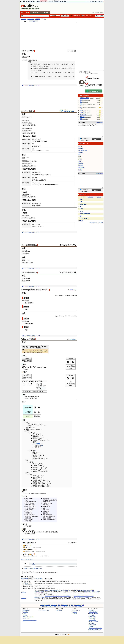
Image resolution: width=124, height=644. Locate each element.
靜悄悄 (44, 518)
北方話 (27, 431)
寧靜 (27, 518)
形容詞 (30, 123)
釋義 (36, 346)
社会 (40, 180)
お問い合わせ (59, 610)
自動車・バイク (65, 605)
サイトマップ (26, 618)
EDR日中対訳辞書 (28, 111)
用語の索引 (31, 85)
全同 (31, 166)
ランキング (37, 85)
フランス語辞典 (93, 620)
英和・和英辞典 (36, 1)
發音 (32, 346)
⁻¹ (46, 485)
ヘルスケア (51, 606)
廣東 (34, 469)
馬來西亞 (39, 351)
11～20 (91, 197)
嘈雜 (26, 526)
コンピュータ (54, 605)
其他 (26, 359)
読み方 (24, 260)
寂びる (29, 195)
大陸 (34, 432)
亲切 (33, 178)
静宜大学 (81, 153)
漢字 (73, 359)
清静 (47, 513)
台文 (36, 479)
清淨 (44, 511)
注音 (29, 426)
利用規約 (25, 615)
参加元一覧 (39, 578)
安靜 (27, 508)
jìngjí (40, 424)
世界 (39, 70)
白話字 (32, 429)
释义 (33, 381)
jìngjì (29, 57)
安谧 (30, 505)
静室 (80, 155)
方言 (73, 606)
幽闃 (28, 216)
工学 (72, 605)
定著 (27, 510)
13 (71, 316)
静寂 (26, 369)
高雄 (39, 487)
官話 (27, 422)
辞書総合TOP (101, 1)
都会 (70, 68)
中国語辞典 (37, 19)
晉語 (51, 514)
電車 (59, 605)
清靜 (44, 513)
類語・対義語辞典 (27, 1)
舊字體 (29, 361)
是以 (30, 391)
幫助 (39, 440)
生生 (45, 519)
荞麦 (81, 221)
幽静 (47, 498)
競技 (36, 445)
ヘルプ (25, 613)
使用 (46, 351)
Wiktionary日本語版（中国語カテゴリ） (35, 290)
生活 (46, 606)
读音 (29, 381)
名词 (37, 384)
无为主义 (82, 113)
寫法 (40, 391)
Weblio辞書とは (27, 610)
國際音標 (35, 440)
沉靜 (44, 510)
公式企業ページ (76, 610)
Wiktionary (73, 290)
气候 (34, 180)
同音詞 (34, 442)
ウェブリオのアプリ (44, 610)
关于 (23, 381)
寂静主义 (82, 111)
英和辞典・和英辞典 (94, 613)
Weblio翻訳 (92, 615)
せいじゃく (29, 117)
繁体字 (24, 301)
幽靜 (44, 498)
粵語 (27, 428)
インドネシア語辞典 (94, 621)
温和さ (34, 172)
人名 (70, 606)
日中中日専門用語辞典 (29, 245)
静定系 (80, 146)
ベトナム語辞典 (93, 625)
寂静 (28, 121)
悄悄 (44, 506)
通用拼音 (35, 438)
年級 (69, 367)
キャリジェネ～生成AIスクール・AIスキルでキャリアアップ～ (95, 630)
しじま (28, 384)
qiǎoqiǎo (48, 506)
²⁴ (50, 482)
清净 (47, 511)
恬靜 (44, 505)
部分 (29, 125)
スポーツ (59, 606)
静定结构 (81, 148)
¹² (50, 484)
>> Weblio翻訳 (99, 122)
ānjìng (30, 506)
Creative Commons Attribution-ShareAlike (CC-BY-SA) (58, 590)
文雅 (35, 502)
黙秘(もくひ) (29, 398)
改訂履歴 (88, 592)
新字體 (53, 532)
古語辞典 (57, 1)
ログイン (94, 1)
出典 (56, 295)
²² (45, 471)
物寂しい (31, 303)
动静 (44, 493)
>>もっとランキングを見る (96, 223)
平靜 (27, 521)
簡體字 (27, 351)
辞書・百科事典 (79, 606)
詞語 (34, 391)
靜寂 (43, 346)
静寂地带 (81, 166)
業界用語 (48, 605)
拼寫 (28, 359)
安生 (27, 503)
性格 (36, 175)
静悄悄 (49, 518)
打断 (81, 119)
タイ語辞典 (92, 623)
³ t (47, 440)
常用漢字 (73, 367)
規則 (71, 386)
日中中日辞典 (44, 1)
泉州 (39, 482)
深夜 (60, 76)
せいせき (31, 531)
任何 (38, 493)
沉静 (44, 386)
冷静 (41, 386)
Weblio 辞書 (24, 19)
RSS (68, 635)
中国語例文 (35, 12)
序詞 (28, 416)
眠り (70, 76)
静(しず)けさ (29, 397)
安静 (32, 161)
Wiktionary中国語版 (28, 339)
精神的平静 (83, 115)
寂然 (27, 514)
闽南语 (30, 510)
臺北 (39, 485)
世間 (38, 175)
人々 (64, 76)
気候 (33, 175)
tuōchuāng (83, 204)
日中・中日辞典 (25, 12)
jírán (30, 514)
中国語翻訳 (45, 12)
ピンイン (24, 251)
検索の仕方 (26, 612)
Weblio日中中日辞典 (39, 592)
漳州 (39, 484)
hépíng (30, 498)
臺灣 (39, 352)
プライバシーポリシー (28, 617)
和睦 (36, 178)
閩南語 (27, 429)
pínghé (30, 519)
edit (42, 445)
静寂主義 (82, 117)
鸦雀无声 (29, 129)
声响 (41, 493)
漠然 (81, 104)
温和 (42, 180)
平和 (27, 519)
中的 (71, 359)
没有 (36, 493)
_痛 (81, 202)
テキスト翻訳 (82, 122)
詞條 (41, 381)
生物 (64, 606)
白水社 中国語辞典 (28, 51)
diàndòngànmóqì (85, 214)
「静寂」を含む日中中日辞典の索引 (33, 569)
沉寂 (44, 508)
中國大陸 (34, 351)
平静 (45, 180)
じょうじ (31, 366)
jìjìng (37, 516)
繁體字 (27, 352)
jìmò (30, 511)
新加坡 (44, 351)
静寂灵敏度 (81, 168)
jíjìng (33, 516)
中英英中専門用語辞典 (29, 273)
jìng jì (29, 251)
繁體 (27, 408)
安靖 (27, 506)
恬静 (28, 161)
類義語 (26, 307)
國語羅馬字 (36, 437)
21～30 (99, 197)
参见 (36, 381)
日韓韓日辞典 (51, 1)
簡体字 (24, 321)
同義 (32, 125)
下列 (39, 381)
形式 (34, 534)
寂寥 (27, 513)
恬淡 (44, 502)
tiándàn (48, 502)
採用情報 (75, 613)
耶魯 (34, 465)
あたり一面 (63, 72)
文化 (43, 606)
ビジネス (42, 605)
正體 (25, 408)
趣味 (55, 606)
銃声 (48, 72)
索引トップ (25, 85)
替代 (37, 391)
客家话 (55, 500)
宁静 (30, 518)
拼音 (29, 424)
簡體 (26, 412)
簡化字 (39, 348)
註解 (23, 350)
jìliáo (30, 513)
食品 (67, 606)
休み (62, 64)
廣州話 (31, 462)
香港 (33, 352)
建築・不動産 (78, 605)
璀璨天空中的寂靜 (85, 98)
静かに (39, 66)
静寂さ (80, 159)
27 (72, 316)
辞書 (21, 1)
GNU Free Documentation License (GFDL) (84, 590)
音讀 (71, 369)
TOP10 (82, 197)
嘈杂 (30, 526)
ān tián (30, 502)
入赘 (81, 209)
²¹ (46, 480)
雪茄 (81, 211)
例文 (34, 21)
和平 (27, 498)
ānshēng (31, 503)
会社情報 (75, 612)
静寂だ (80, 161)
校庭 (32, 66)
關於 (24, 346)
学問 (83, 605)
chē (36, 429)
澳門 (36, 352)
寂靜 (26, 330)
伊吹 (81, 199)
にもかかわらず (84, 218)
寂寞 (27, 511)
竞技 (40, 445)
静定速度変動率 (83, 151)
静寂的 (80, 170)
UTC (74, 295)
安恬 (27, 502)
